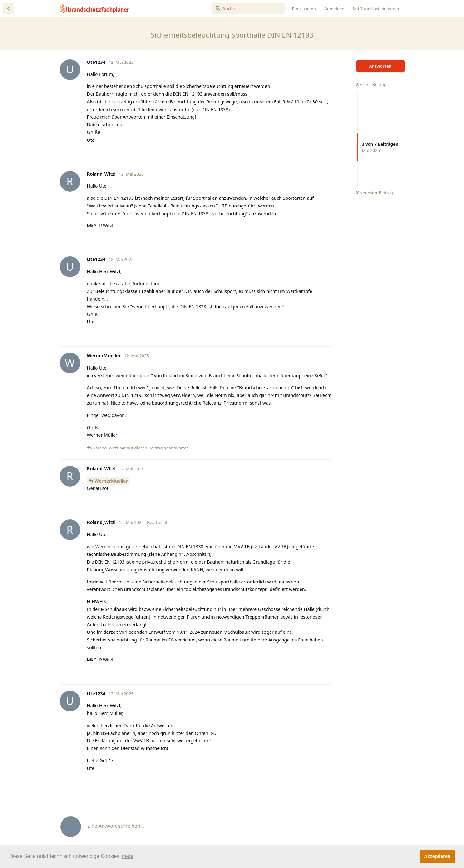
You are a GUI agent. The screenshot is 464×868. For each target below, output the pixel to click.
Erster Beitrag (371, 84)
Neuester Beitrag (375, 193)
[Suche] (248, 8)
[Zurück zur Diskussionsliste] (8, 8)
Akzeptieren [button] (437, 856)
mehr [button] (128, 856)
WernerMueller (111, 481)
